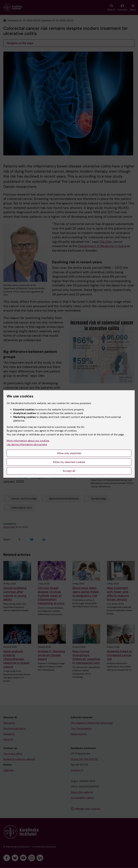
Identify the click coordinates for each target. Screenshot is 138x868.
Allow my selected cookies (69, 462)
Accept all (69, 471)
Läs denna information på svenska (27, 444)
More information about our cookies (28, 441)
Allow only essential (69, 453)
